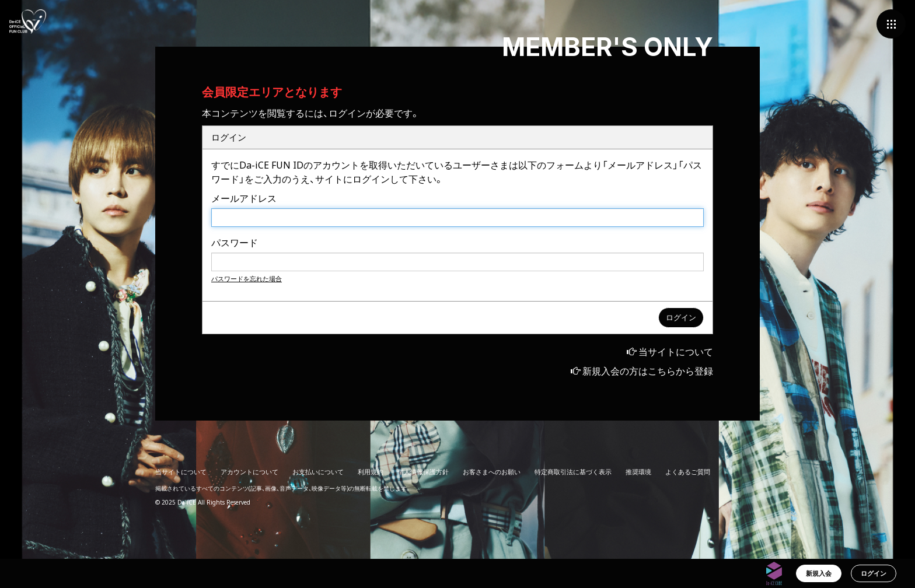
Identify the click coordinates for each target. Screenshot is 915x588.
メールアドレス (244, 198)
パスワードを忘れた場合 (247, 279)
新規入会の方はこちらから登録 (648, 371)
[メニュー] (891, 24)
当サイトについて (676, 352)
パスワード (235, 243)
